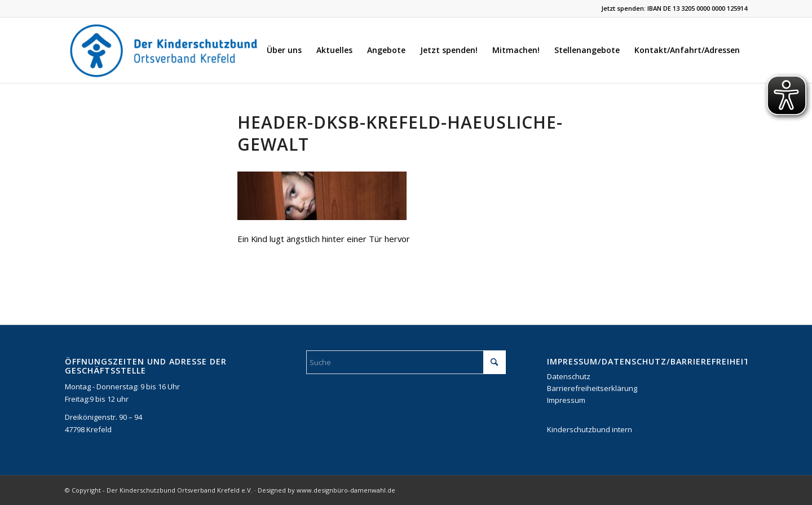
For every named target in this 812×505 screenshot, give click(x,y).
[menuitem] (284, 50)
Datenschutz (569, 376)
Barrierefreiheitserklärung (592, 388)
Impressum (566, 400)
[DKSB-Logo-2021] (165, 50)
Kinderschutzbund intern (590, 429)
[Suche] (406, 362)
